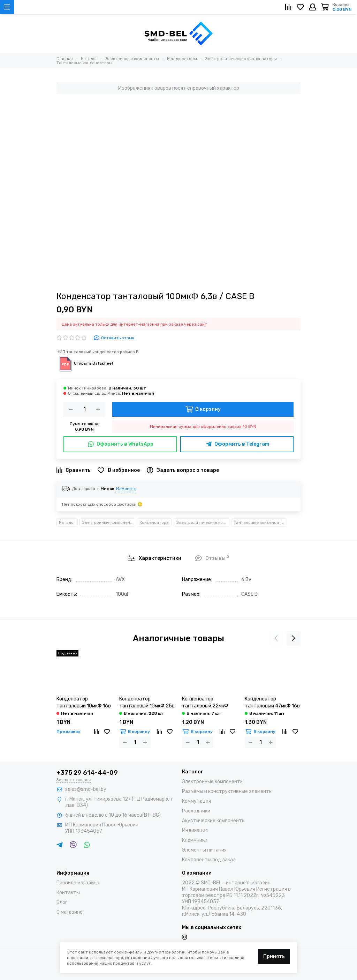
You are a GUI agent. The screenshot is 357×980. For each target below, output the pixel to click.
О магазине (70, 912)
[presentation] (276, 638)
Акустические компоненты (214, 821)
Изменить (126, 489)
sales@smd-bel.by (86, 789)
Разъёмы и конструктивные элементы (227, 791)
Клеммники (195, 840)
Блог (62, 902)
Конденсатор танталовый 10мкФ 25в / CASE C (147, 703)
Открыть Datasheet (85, 363)
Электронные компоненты (109, 522)
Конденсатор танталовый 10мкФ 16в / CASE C (84, 703)
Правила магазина (78, 883)
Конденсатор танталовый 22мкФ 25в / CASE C (205, 703)
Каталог (67, 522)
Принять (274, 956)
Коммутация (196, 801)
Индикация (195, 830)
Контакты (68, 893)
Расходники (196, 811)
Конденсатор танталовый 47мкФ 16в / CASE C (272, 703)
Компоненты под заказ (209, 860)
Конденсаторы (154, 522)
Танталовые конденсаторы (260, 522)
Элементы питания (204, 850)
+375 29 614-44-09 (87, 773)
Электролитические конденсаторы (203, 522)
